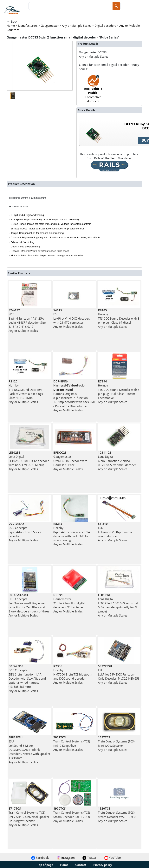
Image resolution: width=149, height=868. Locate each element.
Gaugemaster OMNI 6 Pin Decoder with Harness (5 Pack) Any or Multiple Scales (70, 461)
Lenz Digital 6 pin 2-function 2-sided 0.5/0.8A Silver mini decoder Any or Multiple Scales (117, 461)
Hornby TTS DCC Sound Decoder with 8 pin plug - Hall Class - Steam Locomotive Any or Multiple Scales (119, 392)
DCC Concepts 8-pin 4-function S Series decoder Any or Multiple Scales (25, 532)
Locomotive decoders (93, 91)
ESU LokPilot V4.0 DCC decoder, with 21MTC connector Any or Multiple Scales (72, 318)
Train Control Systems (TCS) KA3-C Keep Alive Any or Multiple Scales (72, 743)
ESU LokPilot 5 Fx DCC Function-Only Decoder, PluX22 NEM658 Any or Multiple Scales (119, 674)
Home (64, 865)
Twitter (89, 858)
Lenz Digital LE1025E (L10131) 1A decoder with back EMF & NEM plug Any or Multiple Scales (29, 461)
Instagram (66, 858)
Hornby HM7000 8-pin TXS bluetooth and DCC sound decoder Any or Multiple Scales (73, 674)
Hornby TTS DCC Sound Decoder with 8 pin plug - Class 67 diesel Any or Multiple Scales (119, 318)
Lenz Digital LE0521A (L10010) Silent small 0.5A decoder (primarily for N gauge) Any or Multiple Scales (118, 605)
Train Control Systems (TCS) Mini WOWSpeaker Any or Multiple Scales (116, 743)
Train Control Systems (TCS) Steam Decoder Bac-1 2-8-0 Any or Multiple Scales (72, 815)
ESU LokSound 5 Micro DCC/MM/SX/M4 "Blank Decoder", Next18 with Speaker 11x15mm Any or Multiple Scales (29, 750)
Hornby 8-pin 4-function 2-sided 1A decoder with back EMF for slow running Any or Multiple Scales (72, 534)
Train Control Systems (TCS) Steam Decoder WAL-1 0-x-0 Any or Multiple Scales (117, 815)
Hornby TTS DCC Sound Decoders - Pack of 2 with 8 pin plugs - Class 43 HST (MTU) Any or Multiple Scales (27, 392)
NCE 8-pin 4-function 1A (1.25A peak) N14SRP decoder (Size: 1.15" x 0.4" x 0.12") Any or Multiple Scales (27, 320)
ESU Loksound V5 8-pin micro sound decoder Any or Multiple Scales (115, 532)
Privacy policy (103, 865)
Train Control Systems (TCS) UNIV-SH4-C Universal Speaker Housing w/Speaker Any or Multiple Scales (29, 817)
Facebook (40, 858)
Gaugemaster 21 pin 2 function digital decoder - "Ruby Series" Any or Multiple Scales (69, 603)
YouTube (113, 858)
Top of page (45, 865)
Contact (81, 865)
